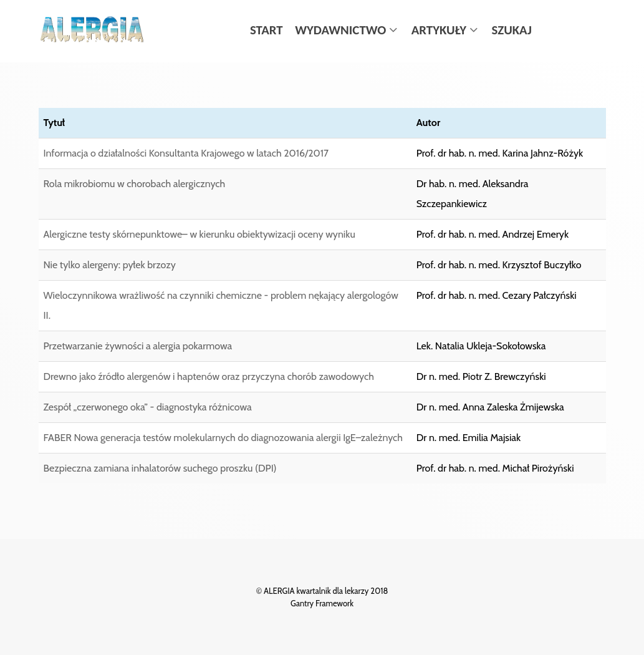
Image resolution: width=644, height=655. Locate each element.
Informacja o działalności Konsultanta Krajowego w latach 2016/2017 (186, 153)
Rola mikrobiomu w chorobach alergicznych (135, 184)
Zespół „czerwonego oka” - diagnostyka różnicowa (148, 407)
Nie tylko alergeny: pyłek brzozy (110, 265)
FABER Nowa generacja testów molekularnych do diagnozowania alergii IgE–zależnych (223, 438)
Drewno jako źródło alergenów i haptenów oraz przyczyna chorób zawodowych (209, 376)
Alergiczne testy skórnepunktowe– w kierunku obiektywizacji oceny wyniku (199, 234)
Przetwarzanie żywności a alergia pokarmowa (138, 346)
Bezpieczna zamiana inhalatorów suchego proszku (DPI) (160, 468)
